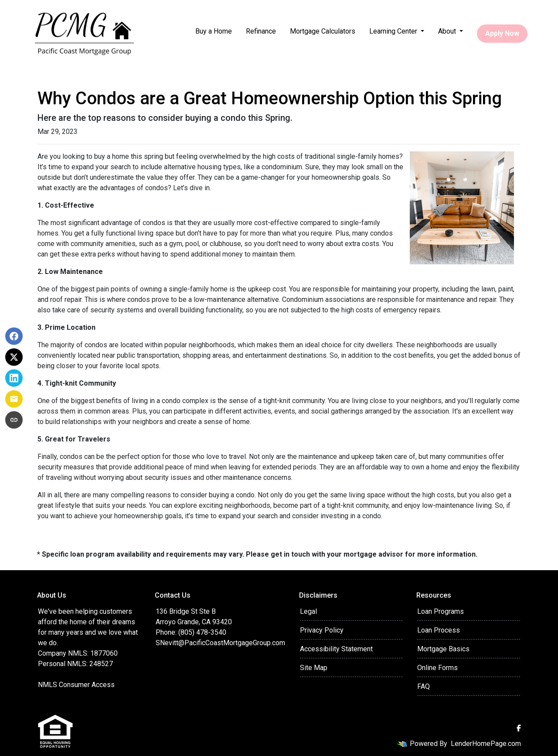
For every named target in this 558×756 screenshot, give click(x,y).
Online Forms (437, 668)
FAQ (424, 686)
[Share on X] (14, 357)
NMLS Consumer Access (76, 685)
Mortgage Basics (443, 649)
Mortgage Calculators (323, 31)
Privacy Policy (322, 630)
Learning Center (394, 31)
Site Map (314, 668)
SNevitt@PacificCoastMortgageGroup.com (220, 643)
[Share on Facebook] (14, 336)
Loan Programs (441, 611)
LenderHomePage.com (486, 744)
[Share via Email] (14, 399)
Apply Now (502, 33)
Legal (308, 611)
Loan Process (439, 630)
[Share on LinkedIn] (14, 378)
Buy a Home (214, 31)
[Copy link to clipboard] (14, 420)
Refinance (261, 31)
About (448, 31)
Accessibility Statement (336, 649)
